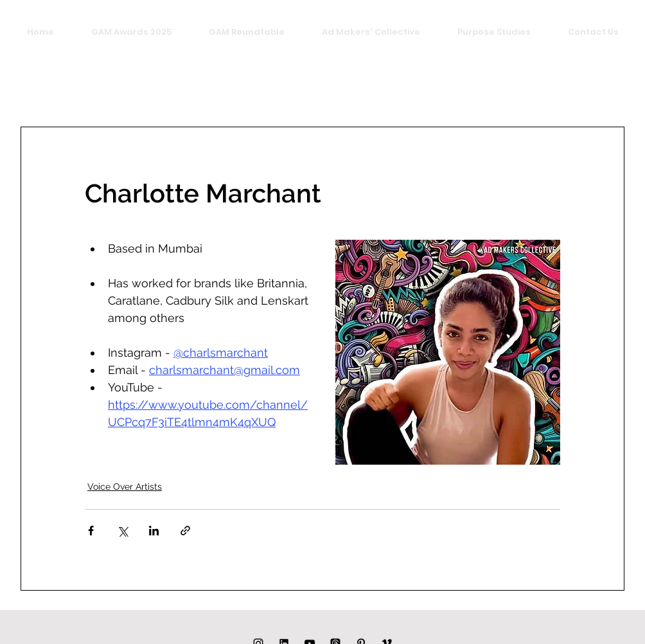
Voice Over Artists (125, 487)
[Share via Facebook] (91, 531)
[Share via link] (185, 531)
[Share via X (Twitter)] (122, 531)
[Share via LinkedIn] (154, 531)
